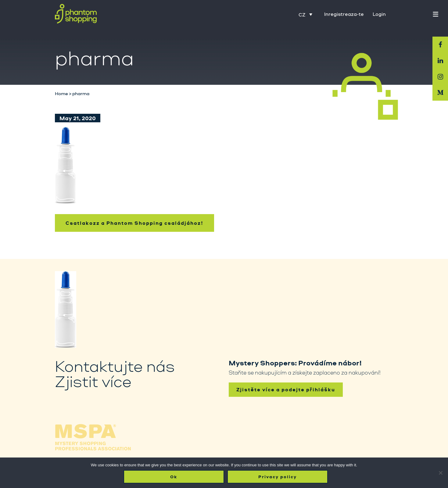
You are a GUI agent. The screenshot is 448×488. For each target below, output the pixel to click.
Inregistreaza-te (344, 14)
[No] (440, 473)
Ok (174, 477)
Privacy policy (278, 477)
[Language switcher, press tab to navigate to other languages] (305, 14)
